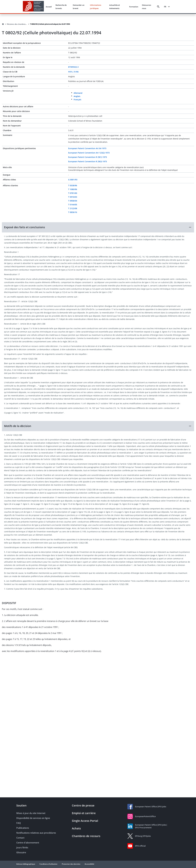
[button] (98, 227)
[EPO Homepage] (33, 7)
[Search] (158, 7)
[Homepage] (3, 24)
